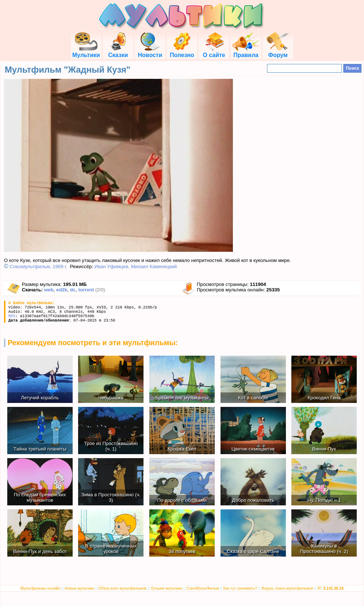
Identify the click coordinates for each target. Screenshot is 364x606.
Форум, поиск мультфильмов (287, 588)
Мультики (86, 52)
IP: (331, 588)
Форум (278, 52)
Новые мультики (79, 588)
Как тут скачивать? (240, 588)
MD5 (12, 316)
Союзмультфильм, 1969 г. (39, 266)
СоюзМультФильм (203, 588)
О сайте (214, 52)
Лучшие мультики (166, 588)
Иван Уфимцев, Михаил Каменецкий (136, 266)
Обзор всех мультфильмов (122, 588)
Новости (150, 52)
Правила (246, 52)
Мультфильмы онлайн (40, 588)
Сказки (118, 52)
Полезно (182, 52)
